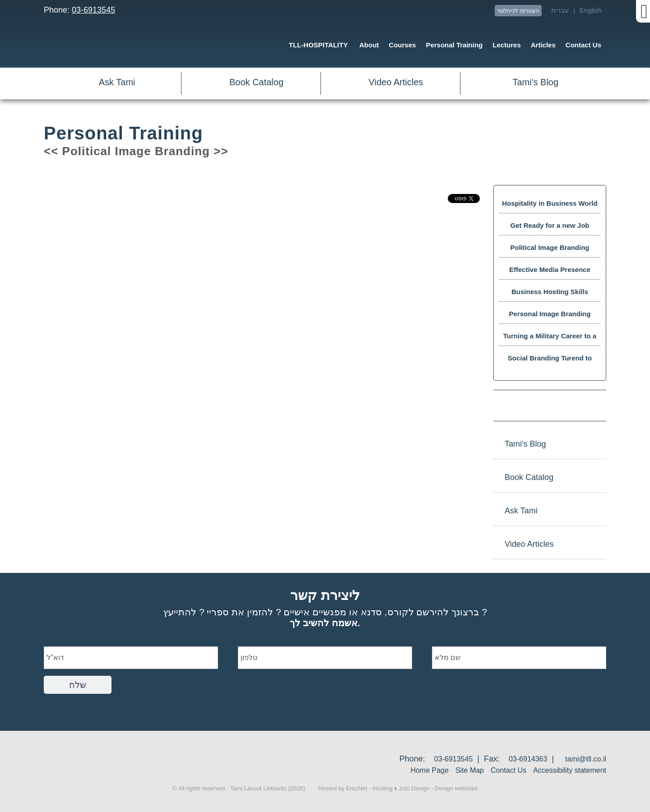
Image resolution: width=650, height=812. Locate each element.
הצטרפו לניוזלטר (518, 11)
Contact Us (508, 770)
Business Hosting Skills (550, 292)
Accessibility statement (570, 770)
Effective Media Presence (550, 270)
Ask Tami (117, 82)
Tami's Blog (535, 82)
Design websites (457, 788)
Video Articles (396, 82)
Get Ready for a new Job (550, 225)
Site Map (470, 770)
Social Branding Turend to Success (550, 361)
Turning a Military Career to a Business (550, 339)
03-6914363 (528, 759)
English (591, 10)
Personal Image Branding (550, 314)
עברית (560, 10)
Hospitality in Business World (550, 203)
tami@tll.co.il (586, 759)
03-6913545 (93, 10)
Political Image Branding (550, 247)
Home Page (429, 770)
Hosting (382, 788)
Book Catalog (256, 82)
